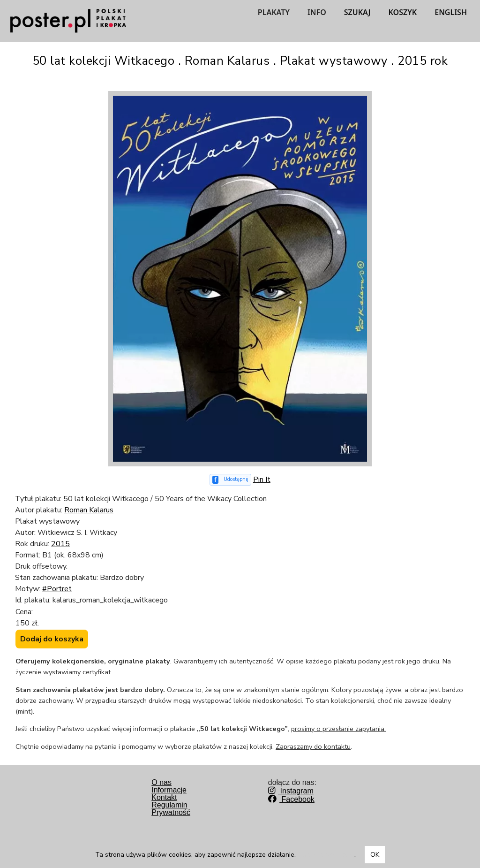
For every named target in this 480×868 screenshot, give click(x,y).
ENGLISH (451, 12)
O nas (161, 782)
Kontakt (164, 797)
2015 (60, 544)
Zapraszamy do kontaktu (313, 746)
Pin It (262, 480)
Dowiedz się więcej (326, 855)
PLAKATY (274, 12)
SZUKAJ (357, 12)
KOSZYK (403, 12)
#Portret (57, 589)
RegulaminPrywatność (171, 809)
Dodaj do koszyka (52, 639)
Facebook (291, 799)
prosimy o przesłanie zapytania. (338, 729)
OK (375, 855)
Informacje (169, 790)
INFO (317, 12)
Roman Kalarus (89, 510)
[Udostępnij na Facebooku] (230, 480)
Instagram (291, 791)
